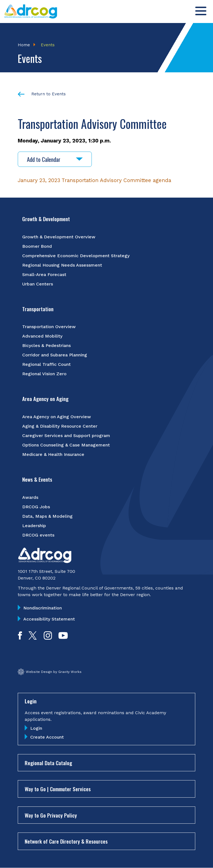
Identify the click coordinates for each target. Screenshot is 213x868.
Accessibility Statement (49, 619)
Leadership (34, 526)
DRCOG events (38, 535)
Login (36, 728)
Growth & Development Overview (59, 237)
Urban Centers (38, 284)
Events (48, 45)
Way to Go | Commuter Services (58, 789)
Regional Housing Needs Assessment (62, 265)
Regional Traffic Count (46, 364)
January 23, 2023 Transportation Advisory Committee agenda (94, 180)
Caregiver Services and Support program (66, 436)
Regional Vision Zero (44, 374)
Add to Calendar (55, 159)
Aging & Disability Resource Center (60, 426)
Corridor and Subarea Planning (55, 355)
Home (24, 45)
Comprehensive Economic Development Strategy (76, 256)
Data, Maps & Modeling (47, 516)
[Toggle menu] (201, 11)
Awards (30, 497)
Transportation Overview (49, 327)
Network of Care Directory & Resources (66, 841)
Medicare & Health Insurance (53, 454)
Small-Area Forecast (44, 275)
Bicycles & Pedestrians (46, 345)
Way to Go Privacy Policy (51, 815)
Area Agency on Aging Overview (57, 417)
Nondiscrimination (43, 608)
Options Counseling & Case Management (66, 445)
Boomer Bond (37, 246)
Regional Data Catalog (48, 763)
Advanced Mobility (42, 336)
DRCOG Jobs (36, 507)
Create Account (47, 737)
